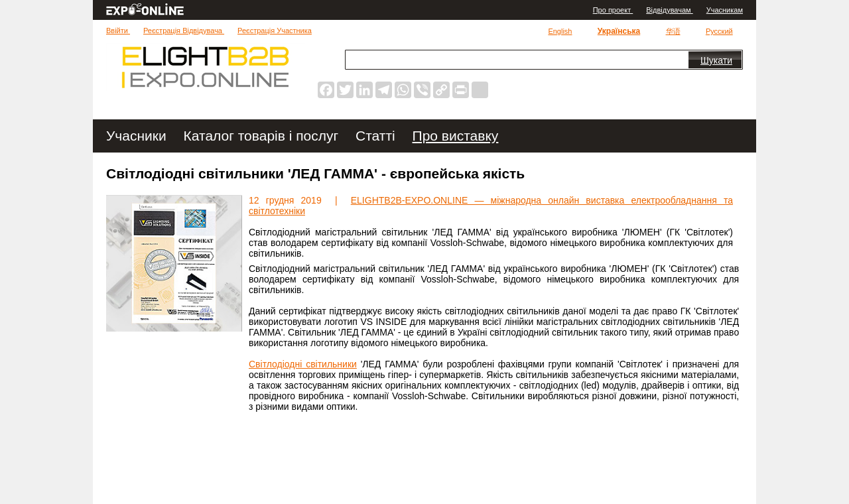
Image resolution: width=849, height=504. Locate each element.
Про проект (613, 10)
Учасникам (725, 10)
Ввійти (118, 31)
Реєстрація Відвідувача (184, 31)
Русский (719, 31)
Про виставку (456, 136)
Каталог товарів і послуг (263, 136)
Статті (377, 136)
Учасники (138, 136)
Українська (619, 31)
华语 (673, 31)
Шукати (716, 60)
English (560, 31)
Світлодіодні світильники (303, 364)
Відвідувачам (669, 10)
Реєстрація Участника (275, 31)
